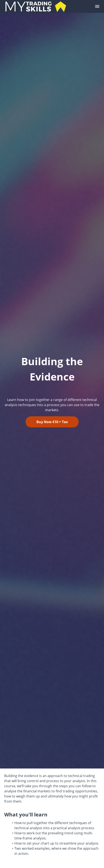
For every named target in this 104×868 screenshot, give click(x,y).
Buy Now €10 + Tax (52, 422)
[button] (97, 6)
